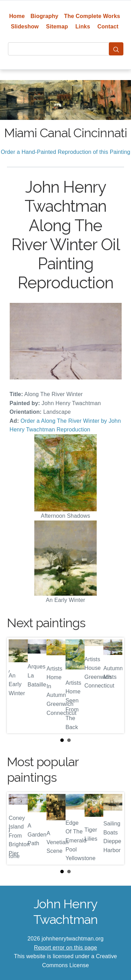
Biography (45, 16)
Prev (18, 685)
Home (17, 16)
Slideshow (25, 27)
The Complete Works (92, 16)
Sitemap (57, 27)
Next (113, 685)
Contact (108, 27)
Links (83, 27)
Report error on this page (65, 948)
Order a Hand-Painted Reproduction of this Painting (65, 152)
